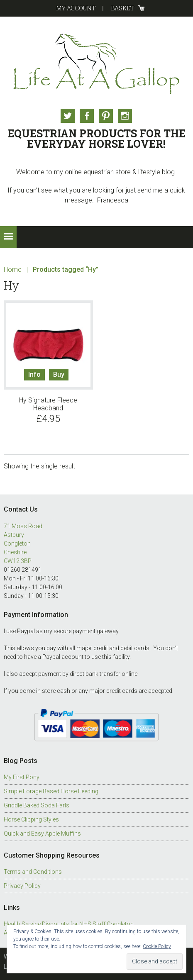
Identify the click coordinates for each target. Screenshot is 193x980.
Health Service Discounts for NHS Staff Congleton (69, 924)
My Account (76, 8)
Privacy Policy (22, 886)
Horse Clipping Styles (31, 819)
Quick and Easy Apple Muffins (42, 834)
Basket (123, 8)
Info (34, 374)
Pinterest (106, 116)
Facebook (87, 116)
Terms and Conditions (33, 872)
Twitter (68, 116)
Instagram (125, 116)
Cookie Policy (157, 946)
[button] (8, 237)
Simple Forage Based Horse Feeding (51, 791)
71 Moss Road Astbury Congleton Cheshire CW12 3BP (23, 544)
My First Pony (22, 777)
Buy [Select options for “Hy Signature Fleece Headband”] (59, 374)
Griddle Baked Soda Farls (37, 805)
